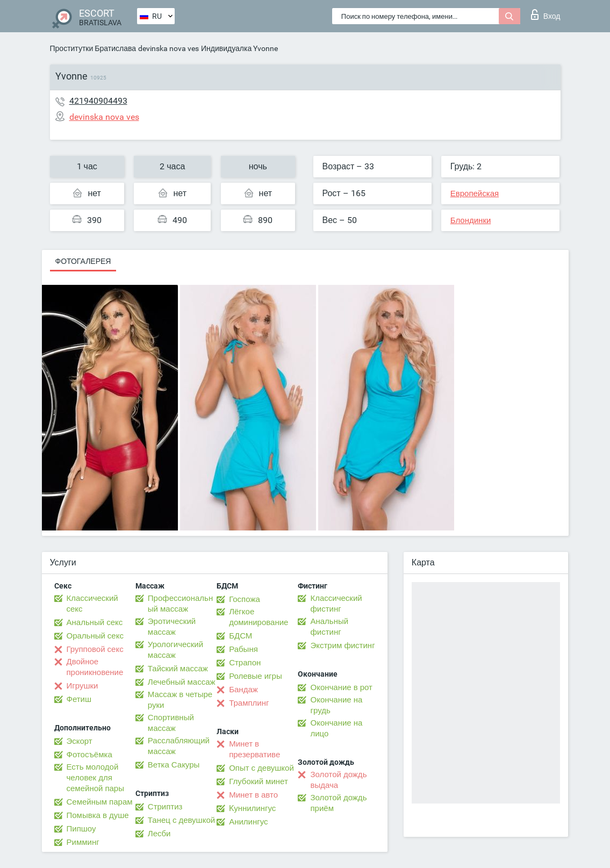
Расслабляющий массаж (179, 746)
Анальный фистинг (329, 627)
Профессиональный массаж (180, 604)
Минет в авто (253, 795)
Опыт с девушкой (261, 768)
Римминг (83, 842)
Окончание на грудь (336, 705)
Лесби (159, 834)
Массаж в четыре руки (180, 700)
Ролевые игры (256, 676)
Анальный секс (95, 622)
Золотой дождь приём (338, 803)
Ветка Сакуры (174, 765)
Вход (546, 15)
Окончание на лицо (336, 728)
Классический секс (92, 604)
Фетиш (79, 699)
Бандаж (243, 690)
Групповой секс (95, 649)
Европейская (475, 193)
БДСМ (241, 636)
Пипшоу (81, 829)
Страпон (245, 663)
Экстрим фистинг (342, 645)
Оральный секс (95, 636)
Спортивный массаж (171, 723)
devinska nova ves (168, 48)
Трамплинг (249, 703)
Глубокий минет (259, 781)
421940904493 (98, 101)
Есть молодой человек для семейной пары (95, 778)
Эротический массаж (172, 627)
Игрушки (82, 686)
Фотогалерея (83, 261)
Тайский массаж (178, 669)
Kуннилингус (252, 808)
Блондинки (471, 220)
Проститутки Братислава (93, 48)
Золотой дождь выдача (338, 780)
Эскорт (80, 741)
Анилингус (248, 822)
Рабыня (243, 649)
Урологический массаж (175, 650)
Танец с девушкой (181, 820)
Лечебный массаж (182, 682)
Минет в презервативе (254, 749)
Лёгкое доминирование (259, 617)
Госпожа (245, 599)
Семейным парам (100, 802)
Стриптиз (165, 807)
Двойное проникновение (95, 667)
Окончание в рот (341, 687)
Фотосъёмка (89, 755)
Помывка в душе (98, 815)
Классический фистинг (336, 604)
